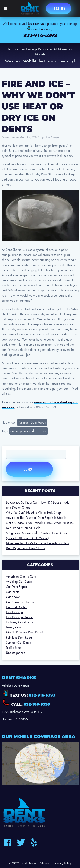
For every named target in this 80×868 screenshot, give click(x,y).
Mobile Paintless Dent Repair (25, 632)
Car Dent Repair (17, 587)
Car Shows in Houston (21, 602)
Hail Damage (15, 612)
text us (39, 24)
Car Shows (13, 597)
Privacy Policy (63, 863)
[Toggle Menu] (6, 8)
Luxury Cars (14, 627)
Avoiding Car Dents (19, 582)
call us (40, 29)
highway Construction (20, 622)
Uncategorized (16, 653)
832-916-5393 (40, 35)
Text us (59, 8)
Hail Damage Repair (19, 617)
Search (29, 469)
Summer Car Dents (18, 642)
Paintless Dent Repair (32, 422)
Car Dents (13, 592)
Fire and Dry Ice (17, 607)
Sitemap (45, 863)
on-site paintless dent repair (29, 431)
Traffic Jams (14, 648)
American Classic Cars (21, 576)
